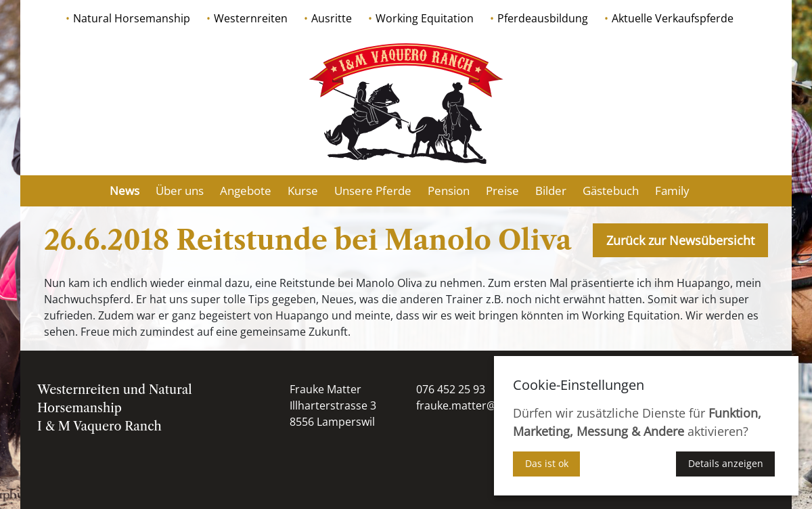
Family (672, 191)
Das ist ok (547, 463)
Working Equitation (425, 18)
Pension (449, 191)
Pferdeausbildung (543, 18)
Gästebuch (611, 191)
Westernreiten (251, 18)
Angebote (246, 191)
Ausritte (332, 18)
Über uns (180, 191)
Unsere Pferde (373, 191)
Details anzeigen (726, 463)
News (125, 191)
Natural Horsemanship (132, 18)
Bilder (551, 191)
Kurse (303, 191)
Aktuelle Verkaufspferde (673, 18)
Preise (502, 191)
